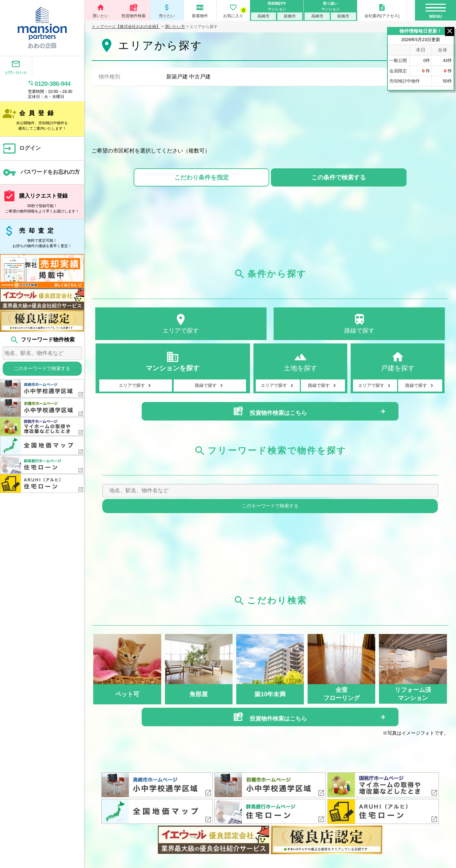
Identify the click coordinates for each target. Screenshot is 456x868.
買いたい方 (175, 27)
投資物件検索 (134, 11)
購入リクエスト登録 (42, 179)
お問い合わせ (13, 67)
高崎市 (264, 16)
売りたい (167, 11)
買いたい (101, 11)
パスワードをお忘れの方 (41, 149)
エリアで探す (181, 325)
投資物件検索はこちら (270, 417)
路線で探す (359, 325)
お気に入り (233, 11)
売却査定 (42, 213)
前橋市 (290, 16)
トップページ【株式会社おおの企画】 (126, 27)
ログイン (22, 126)
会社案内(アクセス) (382, 11)
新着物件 (200, 11)
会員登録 (42, 96)
